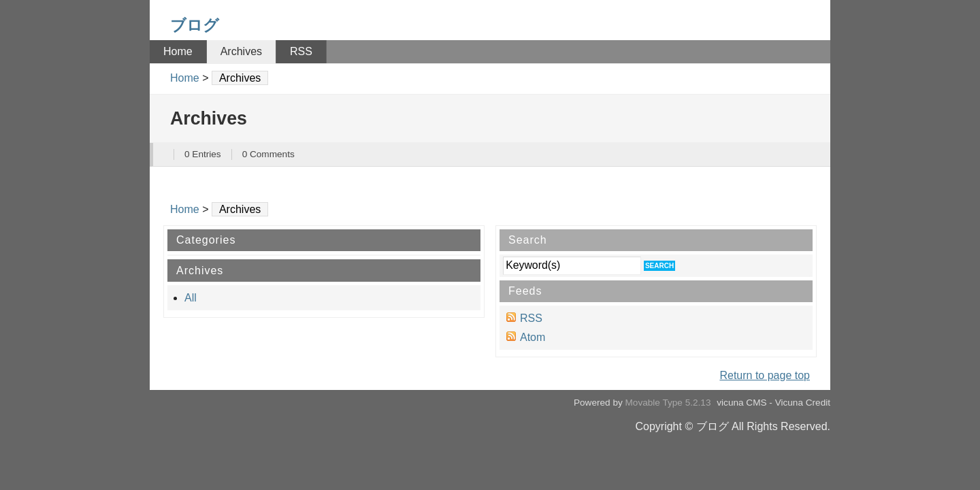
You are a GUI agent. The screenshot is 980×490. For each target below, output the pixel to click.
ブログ (195, 25)
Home (178, 51)
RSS (301, 51)
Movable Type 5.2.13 (668, 403)
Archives (241, 51)
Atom (533, 337)
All (191, 298)
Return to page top (765, 375)
